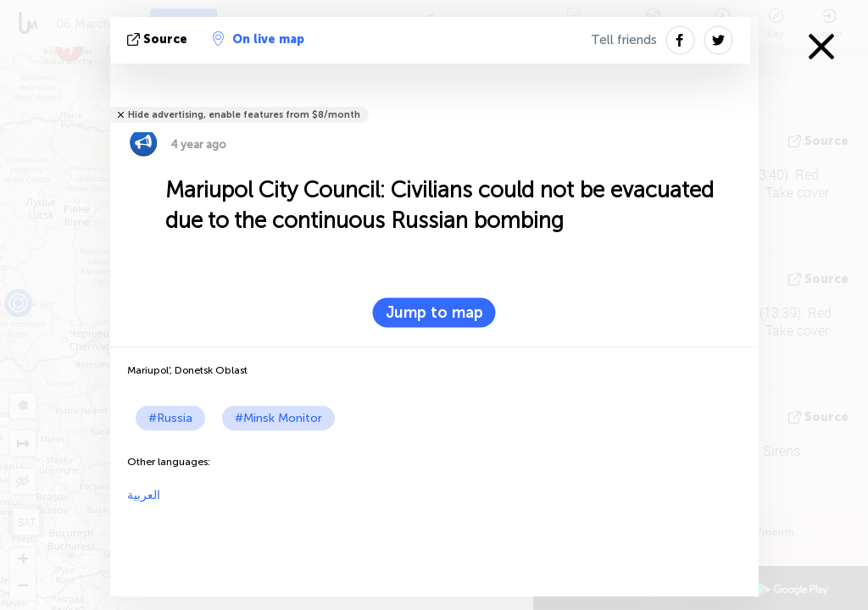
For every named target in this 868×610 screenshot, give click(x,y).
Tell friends (624, 40)
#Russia (170, 418)
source (159, 39)
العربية (144, 495)
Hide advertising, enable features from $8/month (244, 115)
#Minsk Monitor (278, 418)
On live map (259, 39)
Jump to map (434, 313)
